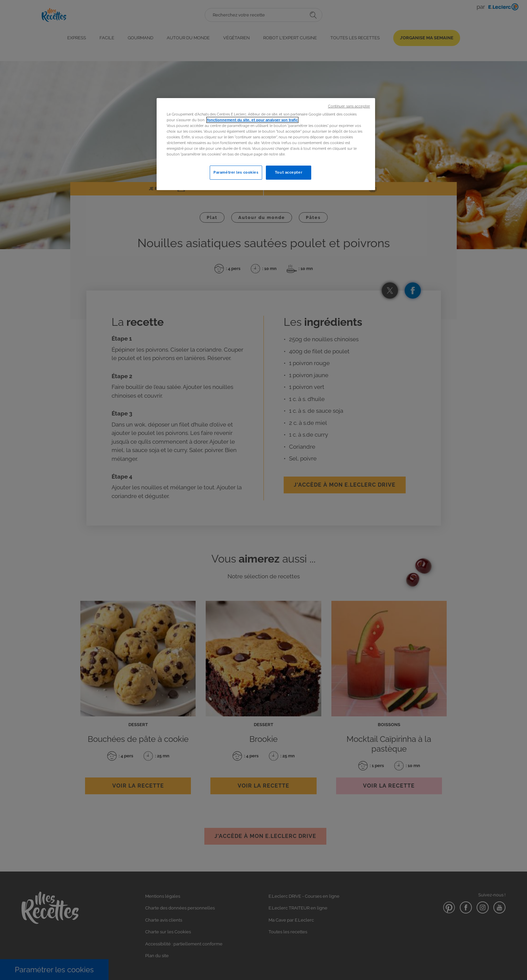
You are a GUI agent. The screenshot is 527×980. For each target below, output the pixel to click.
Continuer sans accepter (349, 106)
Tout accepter (289, 172)
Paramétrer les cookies (236, 172)
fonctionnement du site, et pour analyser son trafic (252, 120)
